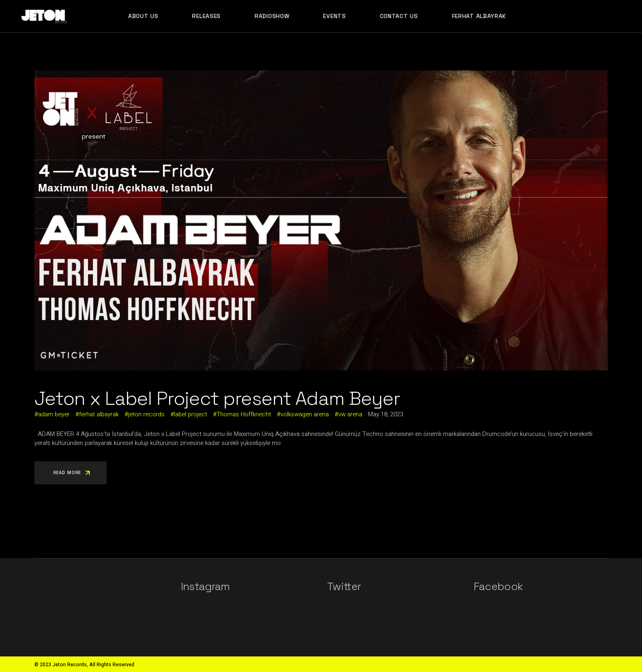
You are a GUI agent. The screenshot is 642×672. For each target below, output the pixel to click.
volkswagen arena (305, 414)
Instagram (206, 586)
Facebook (498, 586)
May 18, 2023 (386, 414)
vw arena (350, 414)
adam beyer (54, 414)
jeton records (146, 414)
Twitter (344, 586)
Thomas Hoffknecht (244, 414)
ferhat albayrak (99, 414)
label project (191, 414)
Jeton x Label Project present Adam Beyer (217, 398)
